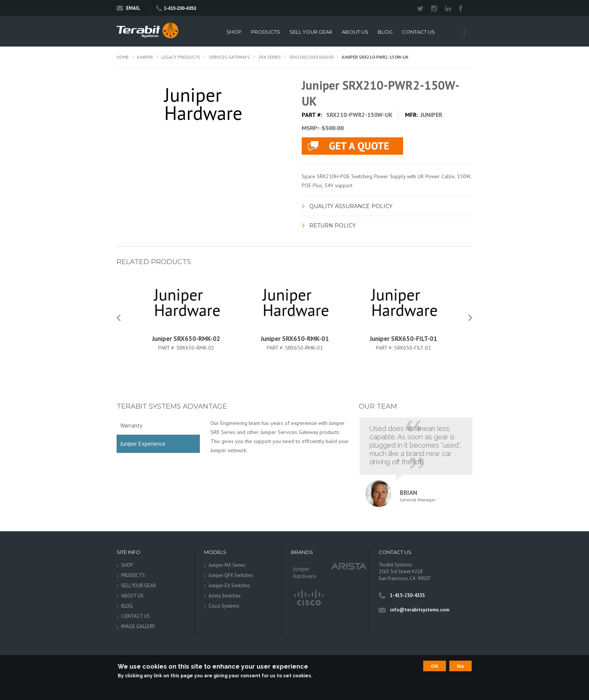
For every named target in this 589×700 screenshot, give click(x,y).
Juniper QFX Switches (231, 575)
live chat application (352, 146)
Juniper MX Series (227, 565)
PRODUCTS (266, 32)
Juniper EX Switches (229, 586)
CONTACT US (418, 32)
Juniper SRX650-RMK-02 (186, 339)
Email (129, 8)
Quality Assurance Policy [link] (351, 206)
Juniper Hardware (305, 572)
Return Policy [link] (333, 226)
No (460, 666)
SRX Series (270, 57)
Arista (349, 566)
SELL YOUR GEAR (311, 32)
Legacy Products (181, 57)
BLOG (385, 32)
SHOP (234, 32)
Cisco (308, 598)
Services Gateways (229, 57)
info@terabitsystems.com (420, 610)
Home (123, 57)
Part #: (167, 348)
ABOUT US (355, 32)
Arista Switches (225, 596)
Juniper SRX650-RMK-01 (295, 339)
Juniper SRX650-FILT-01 (404, 339)
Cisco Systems (224, 606)
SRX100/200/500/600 (311, 57)
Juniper (145, 57)
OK (435, 666)
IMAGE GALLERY (138, 626)
